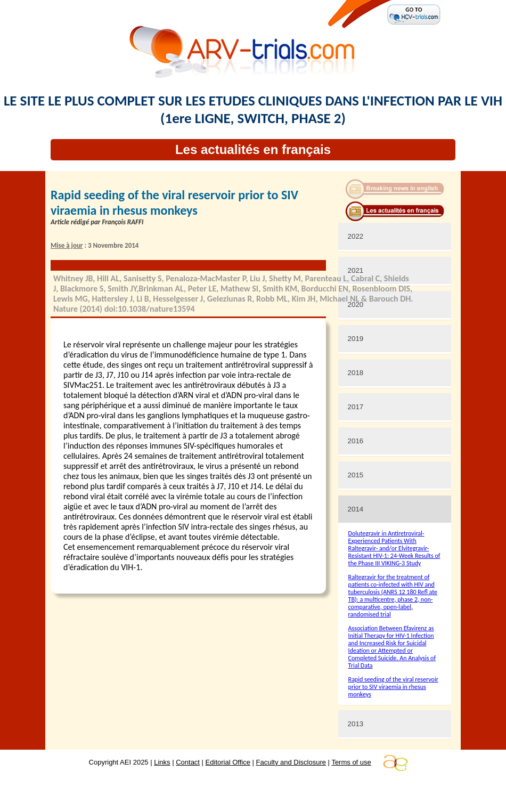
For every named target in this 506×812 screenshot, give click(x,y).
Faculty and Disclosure (291, 762)
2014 (356, 509)
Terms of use (351, 762)
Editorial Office (228, 762)
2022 (356, 236)
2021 (356, 270)
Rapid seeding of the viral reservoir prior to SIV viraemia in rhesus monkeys (393, 687)
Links (162, 762)
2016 (356, 441)
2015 (356, 475)
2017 (356, 407)
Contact (188, 762)
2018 (356, 373)
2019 (356, 339)
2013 (356, 724)
